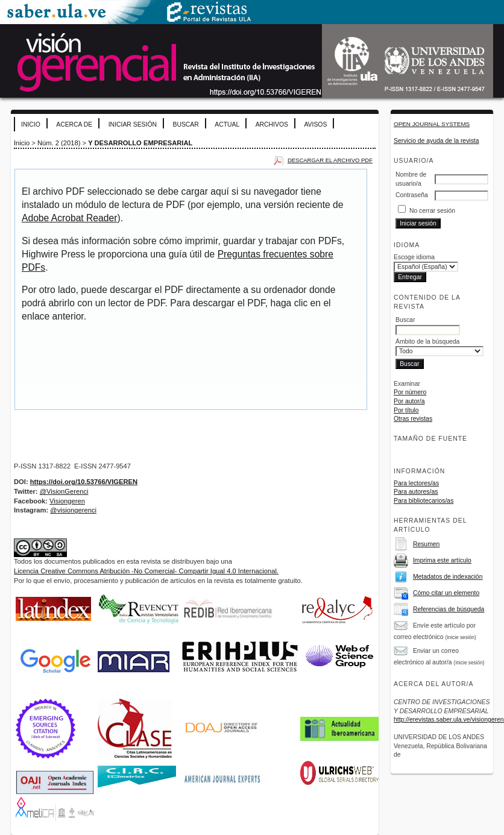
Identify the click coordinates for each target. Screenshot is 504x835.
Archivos (272, 124)
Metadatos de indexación (448, 577)
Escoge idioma (414, 257)
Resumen (426, 544)
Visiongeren (67, 501)
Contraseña (412, 195)
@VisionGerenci (64, 491)
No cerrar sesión (432, 211)
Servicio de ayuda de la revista (436, 141)
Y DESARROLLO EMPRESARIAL (140, 143)
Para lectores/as (416, 483)
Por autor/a (409, 401)
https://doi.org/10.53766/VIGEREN (84, 482)
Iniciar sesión (133, 124)
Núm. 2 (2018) (59, 143)
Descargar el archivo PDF (330, 160)
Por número (410, 392)
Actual (227, 124)
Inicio (31, 124)
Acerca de (74, 124)
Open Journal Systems (432, 124)
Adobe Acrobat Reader (69, 218)
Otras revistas (413, 419)
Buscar (185, 124)
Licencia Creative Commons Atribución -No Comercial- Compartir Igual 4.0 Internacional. (146, 571)
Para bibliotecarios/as (424, 501)
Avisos (315, 124)
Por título (406, 410)
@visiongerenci (73, 510)
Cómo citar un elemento (446, 593)
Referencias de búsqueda (449, 609)
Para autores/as (416, 492)
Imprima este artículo (442, 560)
